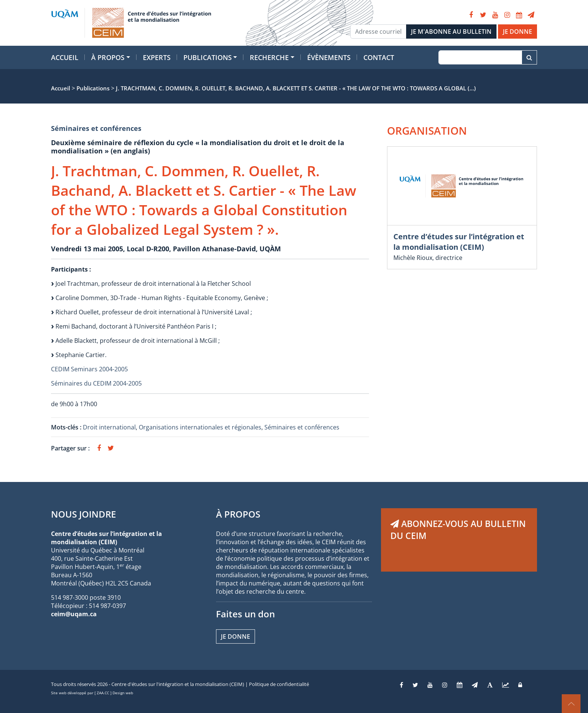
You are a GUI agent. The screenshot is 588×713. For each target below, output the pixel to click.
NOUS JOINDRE (83, 514)
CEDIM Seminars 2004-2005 (89, 369)
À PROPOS (238, 514)
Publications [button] (208, 57)
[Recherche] (480, 57)
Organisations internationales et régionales (200, 427)
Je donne (235, 636)
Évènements (329, 57)
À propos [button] (108, 57)
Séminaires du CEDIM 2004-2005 (96, 383)
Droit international (109, 427)
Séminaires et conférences (96, 128)
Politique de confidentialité (279, 684)
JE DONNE (517, 32)
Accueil (65, 57)
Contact (379, 57)
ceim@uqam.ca (74, 614)
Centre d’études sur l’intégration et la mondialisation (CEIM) (459, 242)
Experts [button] (157, 57)
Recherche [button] (269, 57)
